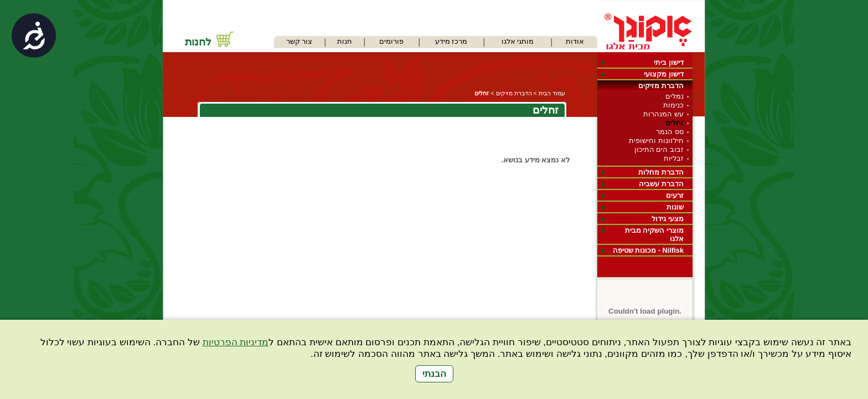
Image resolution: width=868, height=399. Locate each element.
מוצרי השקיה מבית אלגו (654, 234)
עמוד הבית (552, 93)
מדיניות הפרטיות (236, 342)
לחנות (198, 42)
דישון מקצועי (664, 74)
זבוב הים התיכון (659, 149)
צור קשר (299, 41)
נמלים (675, 96)
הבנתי (434, 374)
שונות (675, 207)
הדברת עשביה (661, 184)
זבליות (674, 158)
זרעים (675, 195)
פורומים (391, 41)
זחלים (675, 123)
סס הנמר (670, 132)
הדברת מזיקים (661, 86)
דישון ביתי (669, 62)
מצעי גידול (668, 219)
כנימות (673, 105)
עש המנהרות (663, 114)
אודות (575, 41)
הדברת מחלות (661, 172)
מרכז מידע (451, 41)
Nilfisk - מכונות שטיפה (648, 250)
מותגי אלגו (518, 41)
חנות (345, 41)
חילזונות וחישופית (656, 140)
